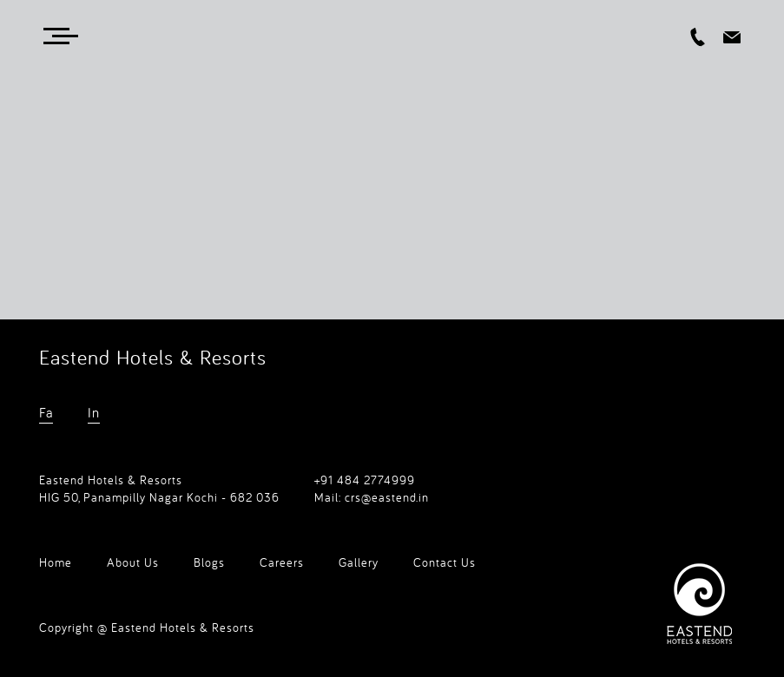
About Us (133, 562)
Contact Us (445, 562)
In (94, 412)
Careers (282, 562)
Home (56, 562)
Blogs (209, 562)
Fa (46, 412)
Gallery (359, 562)
